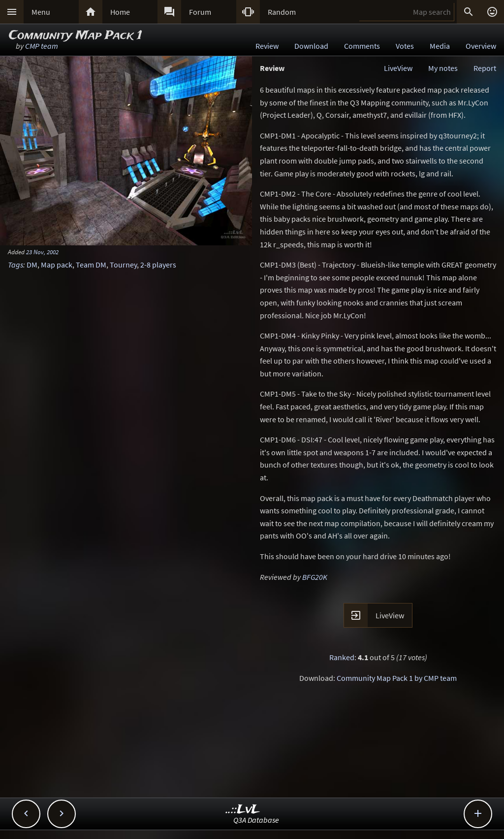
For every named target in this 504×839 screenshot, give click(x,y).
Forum (200, 12)
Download (311, 46)
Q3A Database (256, 820)
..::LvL (243, 810)
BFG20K (315, 577)
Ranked (342, 657)
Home (120, 12)
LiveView (398, 68)
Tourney (123, 265)
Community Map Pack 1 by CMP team (397, 678)
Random (282, 12)
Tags (16, 265)
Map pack (57, 265)
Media (440, 46)
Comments (362, 46)
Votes (405, 46)
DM (32, 265)
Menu (41, 12)
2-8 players (158, 265)
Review (267, 46)
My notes (443, 68)
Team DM (91, 265)
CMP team (42, 46)
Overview (481, 46)
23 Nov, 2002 (42, 252)
